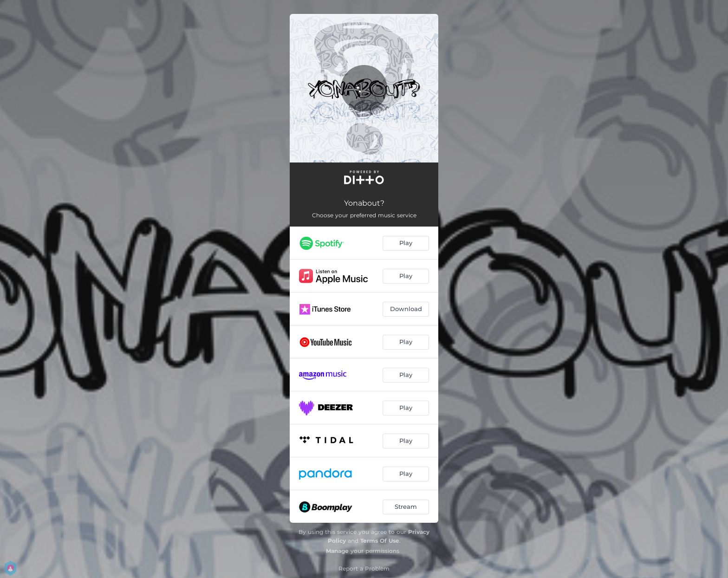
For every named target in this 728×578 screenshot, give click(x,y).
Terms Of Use (380, 541)
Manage (337, 551)
